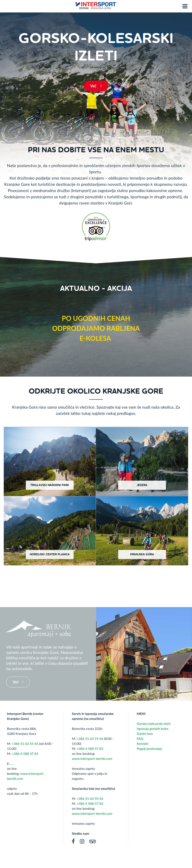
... (12, 763)
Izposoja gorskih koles (152, 728)
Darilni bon (145, 733)
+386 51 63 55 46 (25, 743)
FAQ (140, 738)
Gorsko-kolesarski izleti (154, 724)
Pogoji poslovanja (149, 748)
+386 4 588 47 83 (25, 753)
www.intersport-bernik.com (92, 758)
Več (94, 86)
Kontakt (142, 743)
